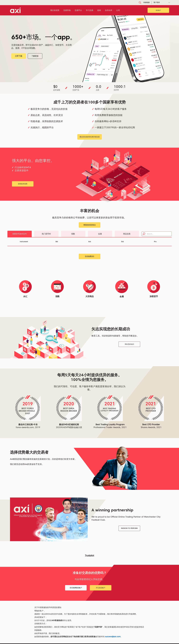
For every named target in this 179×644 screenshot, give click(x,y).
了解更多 (44, 56)
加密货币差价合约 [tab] (20, 234)
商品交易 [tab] (127, 234)
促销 (99, 10)
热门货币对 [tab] (46, 234)
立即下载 (28, 56)
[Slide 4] (93, 80)
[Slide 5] (95, 80)
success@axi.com (113, 637)
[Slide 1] (85, 80)
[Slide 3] (91, 80)
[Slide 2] (89, 80)
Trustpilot (89, 555)
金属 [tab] (100, 234)
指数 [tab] (73, 234)
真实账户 (158, 10)
